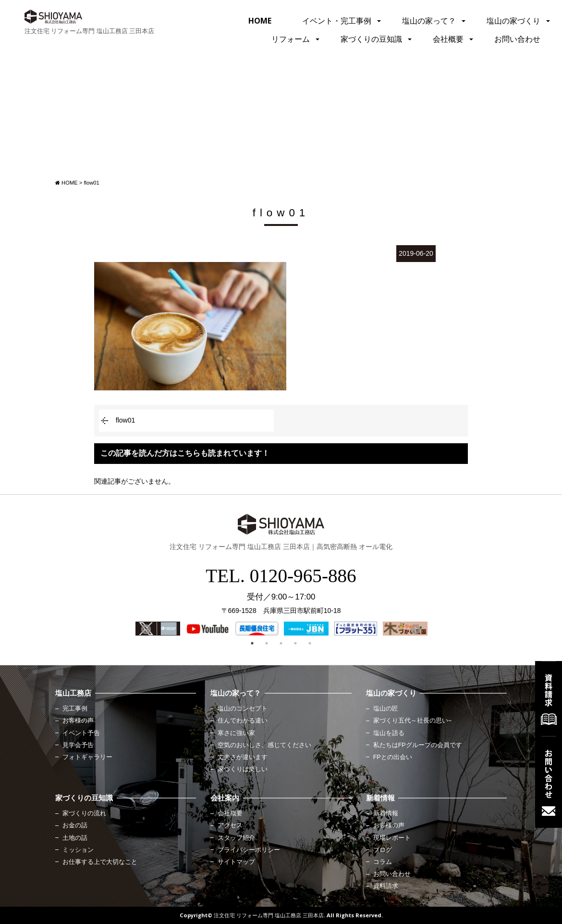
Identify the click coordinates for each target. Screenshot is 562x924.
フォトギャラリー (87, 757)
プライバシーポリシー (249, 850)
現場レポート (392, 838)
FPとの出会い (393, 757)
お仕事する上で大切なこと (100, 862)
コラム (383, 862)
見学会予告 (78, 745)
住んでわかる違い (243, 721)
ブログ (383, 850)
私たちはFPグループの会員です (418, 745)
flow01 (125, 420)
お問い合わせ (517, 39)
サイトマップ (236, 862)
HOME (260, 21)
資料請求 (386, 886)
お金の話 (75, 825)
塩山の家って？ (429, 21)
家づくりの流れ (84, 813)
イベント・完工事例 (337, 21)
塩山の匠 (386, 709)
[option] (158, 629)
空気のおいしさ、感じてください (264, 745)
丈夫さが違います (243, 757)
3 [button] (281, 643)
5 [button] (310, 643)
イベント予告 (81, 733)
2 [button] (267, 643)
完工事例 (75, 709)
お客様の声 (78, 721)
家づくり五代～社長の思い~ (412, 721)
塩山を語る (389, 733)
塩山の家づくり (513, 21)
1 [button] (252, 643)
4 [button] (295, 643)
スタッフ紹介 (236, 838)
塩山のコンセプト (243, 709)
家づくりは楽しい (243, 769)
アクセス (230, 825)
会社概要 (448, 39)
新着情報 (386, 813)
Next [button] (415, 629)
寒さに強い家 (236, 733)
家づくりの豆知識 (371, 39)
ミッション (78, 850)
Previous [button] (145, 629)
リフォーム (291, 39)
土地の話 (75, 838)
